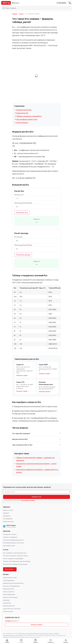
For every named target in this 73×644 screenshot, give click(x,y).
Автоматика (7, 603)
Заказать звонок (36, 625)
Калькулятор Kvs (22, 113)
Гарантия (6, 513)
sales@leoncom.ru (11, 621)
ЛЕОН (6, 3)
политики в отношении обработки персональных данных (36, 633)
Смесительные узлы (10, 578)
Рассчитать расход (23, 255)
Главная (15, 14)
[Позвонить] (70, 3)
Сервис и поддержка (10, 537)
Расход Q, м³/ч (19, 195)
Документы (7, 516)
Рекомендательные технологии (13, 543)
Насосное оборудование (11, 586)
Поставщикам (8, 519)
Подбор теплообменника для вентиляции (17, 561)
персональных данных (28, 500)
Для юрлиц (61, 3)
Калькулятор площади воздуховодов (15, 564)
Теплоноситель (8, 611)
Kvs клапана (18, 237)
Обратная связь (8, 521)
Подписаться (36, 497)
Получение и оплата (10, 534)
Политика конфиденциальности (13, 540)
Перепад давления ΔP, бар (23, 203)
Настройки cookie (9, 546)
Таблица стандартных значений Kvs (29, 116)
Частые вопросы (22, 123)
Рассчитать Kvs (22, 213)
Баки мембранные (9, 594)
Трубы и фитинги (9, 592)
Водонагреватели (9, 606)
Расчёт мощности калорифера (13, 559)
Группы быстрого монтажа (12, 609)
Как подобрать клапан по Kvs (27, 119)
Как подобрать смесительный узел (15, 553)
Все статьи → (10, 569)
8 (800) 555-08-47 (12, 618)
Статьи (21, 14)
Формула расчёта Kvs (24, 110)
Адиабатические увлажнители (13, 583)
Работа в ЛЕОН (8, 510)
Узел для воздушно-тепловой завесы (16, 556)
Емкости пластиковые (10, 597)
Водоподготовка (8, 589)
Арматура (6, 600)
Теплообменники (9, 580)
